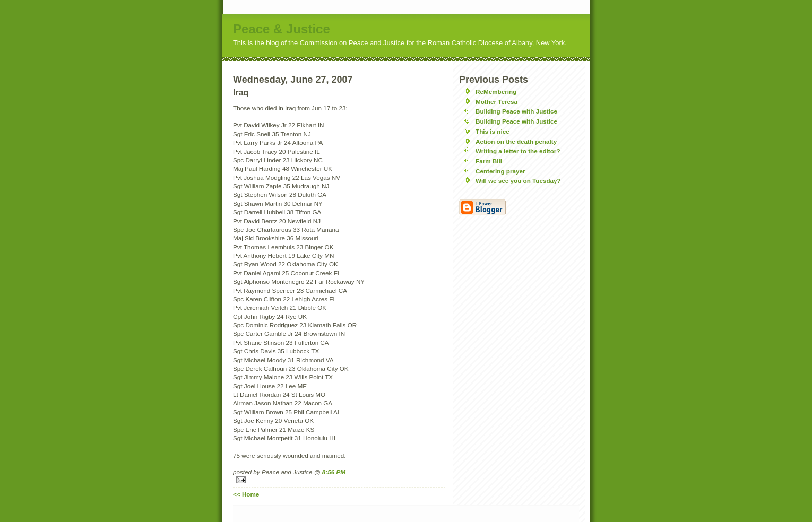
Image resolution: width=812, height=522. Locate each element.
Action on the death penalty (516, 141)
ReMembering (496, 92)
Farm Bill (489, 161)
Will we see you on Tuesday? (518, 181)
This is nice (493, 131)
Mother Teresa (496, 102)
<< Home (246, 494)
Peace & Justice (282, 29)
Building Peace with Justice (516, 111)
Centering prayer (500, 171)
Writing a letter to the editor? (518, 151)
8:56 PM (334, 472)
